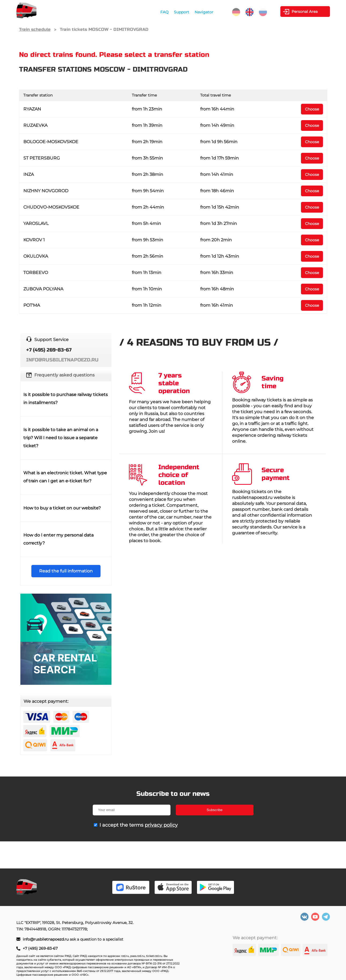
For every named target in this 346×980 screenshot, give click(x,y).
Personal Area (305, 12)
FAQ (164, 12)
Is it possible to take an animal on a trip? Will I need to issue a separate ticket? (61, 438)
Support (182, 12)
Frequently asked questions (64, 375)
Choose (312, 109)
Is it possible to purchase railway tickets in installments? (66, 399)
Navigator (204, 12)
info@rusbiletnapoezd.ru (46, 939)
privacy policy (161, 825)
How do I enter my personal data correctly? (58, 539)
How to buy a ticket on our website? (62, 508)
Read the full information (66, 571)
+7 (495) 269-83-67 (40, 948)
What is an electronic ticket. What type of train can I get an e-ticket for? (65, 477)
